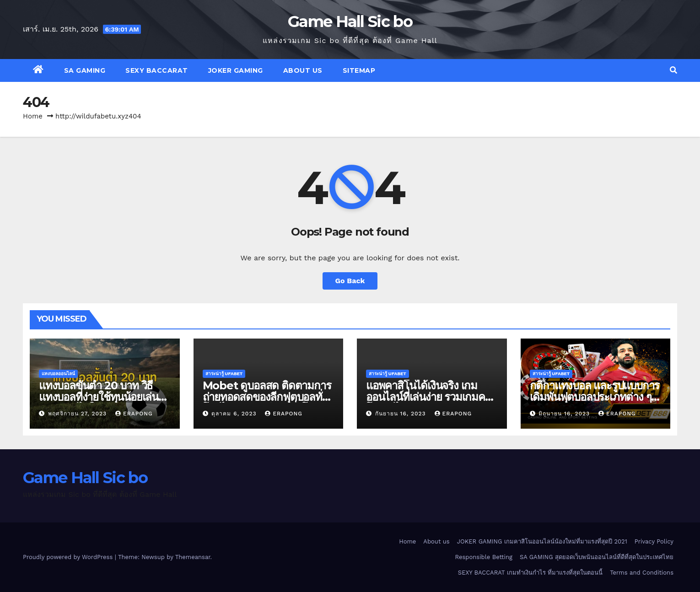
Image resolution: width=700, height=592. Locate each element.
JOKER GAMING (236, 70)
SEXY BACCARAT (157, 70)
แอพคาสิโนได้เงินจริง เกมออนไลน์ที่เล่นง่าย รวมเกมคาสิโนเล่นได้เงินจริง (431, 397)
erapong (134, 414)
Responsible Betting (484, 557)
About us (303, 70)
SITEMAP (359, 70)
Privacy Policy (654, 541)
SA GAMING (85, 70)
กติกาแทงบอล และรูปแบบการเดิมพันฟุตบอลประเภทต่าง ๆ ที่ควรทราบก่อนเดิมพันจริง (595, 397)
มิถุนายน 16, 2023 (565, 414)
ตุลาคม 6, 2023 (235, 414)
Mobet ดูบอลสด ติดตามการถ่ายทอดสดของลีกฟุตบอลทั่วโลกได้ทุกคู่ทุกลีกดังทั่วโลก (267, 397)
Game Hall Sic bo (350, 22)
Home (33, 116)
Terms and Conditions (642, 573)
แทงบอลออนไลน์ (58, 374)
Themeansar (193, 557)
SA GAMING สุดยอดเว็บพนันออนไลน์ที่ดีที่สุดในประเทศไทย (597, 557)
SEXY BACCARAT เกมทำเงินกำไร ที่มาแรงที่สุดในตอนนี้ (530, 573)
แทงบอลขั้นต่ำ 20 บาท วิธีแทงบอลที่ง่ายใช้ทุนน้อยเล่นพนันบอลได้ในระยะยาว (99, 397)
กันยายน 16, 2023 (402, 414)
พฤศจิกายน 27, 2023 (78, 414)
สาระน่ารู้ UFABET (224, 374)
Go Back (350, 281)
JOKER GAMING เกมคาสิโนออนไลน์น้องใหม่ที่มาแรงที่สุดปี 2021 (542, 541)
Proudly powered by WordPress (69, 557)
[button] (673, 70)
